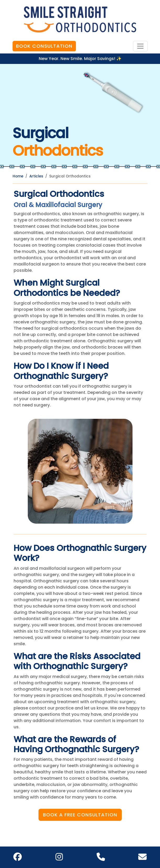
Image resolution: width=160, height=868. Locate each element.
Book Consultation (44, 46)
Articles (36, 176)
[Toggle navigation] (140, 46)
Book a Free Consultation (80, 815)
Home (18, 176)
